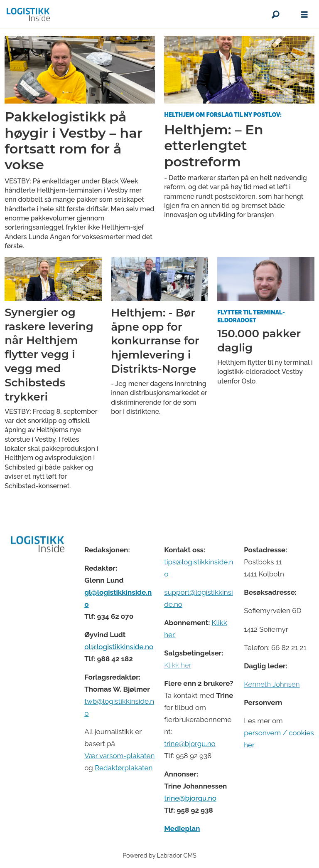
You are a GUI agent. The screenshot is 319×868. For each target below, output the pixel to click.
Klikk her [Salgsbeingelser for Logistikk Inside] (178, 665)
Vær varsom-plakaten (119, 756)
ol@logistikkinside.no (119, 647)
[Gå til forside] (28, 15)
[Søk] (275, 15)
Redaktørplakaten (124, 768)
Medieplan (182, 828)
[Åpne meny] (304, 15)
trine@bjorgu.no (190, 744)
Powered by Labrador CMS (159, 855)
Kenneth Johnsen (272, 684)
